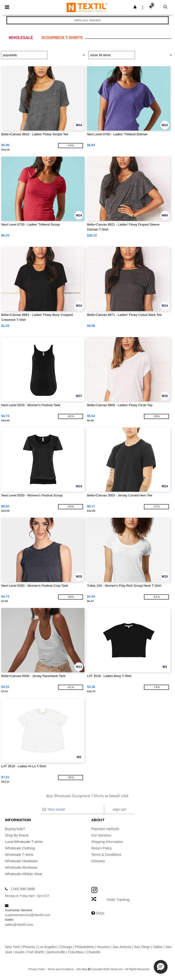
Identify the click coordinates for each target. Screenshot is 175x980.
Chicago (66, 947)
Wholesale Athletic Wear (24, 874)
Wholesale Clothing (20, 848)
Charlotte (93, 952)
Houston (103, 947)
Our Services (101, 835)
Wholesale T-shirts (19, 855)
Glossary (98, 861)
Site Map (82, 969)
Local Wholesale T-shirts (24, 842)
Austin (20, 952)
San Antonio (122, 947)
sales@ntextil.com (19, 925)
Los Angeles (47, 947)
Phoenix (29, 947)
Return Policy (102, 848)
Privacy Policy (37, 969)
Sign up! (119, 809)
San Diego (142, 947)
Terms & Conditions (106, 855)
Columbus (76, 952)
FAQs (100, 913)
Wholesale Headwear (21, 861)
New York (12, 947)
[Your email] (72, 809)
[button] (135, 7)
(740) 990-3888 (23, 889)
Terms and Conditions (61, 969)
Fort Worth (36, 952)
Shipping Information (107, 842)
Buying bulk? (15, 829)
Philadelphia (84, 947)
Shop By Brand (17, 835)
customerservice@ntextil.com (28, 915)
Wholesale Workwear (21, 867)
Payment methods (105, 829)
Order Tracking (118, 900)
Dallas (158, 947)
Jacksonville (56, 952)
